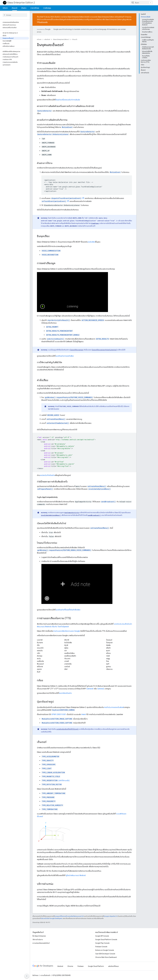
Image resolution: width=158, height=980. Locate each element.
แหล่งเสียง (91, 242)
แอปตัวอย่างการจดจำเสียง (65, 356)
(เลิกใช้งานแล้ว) (55, 780)
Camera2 (101, 689)
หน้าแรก (5, 8)
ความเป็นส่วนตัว (45, 975)
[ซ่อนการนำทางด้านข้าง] (27, 976)
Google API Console (102, 936)
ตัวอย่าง (24, 8)
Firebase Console (101, 947)
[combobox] (142, 3)
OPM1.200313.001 (59, 714)
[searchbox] (15, 15)
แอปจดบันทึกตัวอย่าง (47, 475)
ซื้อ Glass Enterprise (39, 936)
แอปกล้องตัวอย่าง (65, 693)
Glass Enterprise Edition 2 (21, 3)
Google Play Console (102, 943)
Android (60, 966)
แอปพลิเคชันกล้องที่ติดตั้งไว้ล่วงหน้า (67, 729)
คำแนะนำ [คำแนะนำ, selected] (15, 8)
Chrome (70, 966)
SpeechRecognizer (77, 350)
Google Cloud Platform (96, 966)
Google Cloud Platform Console (106, 940)
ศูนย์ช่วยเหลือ (43, 22)
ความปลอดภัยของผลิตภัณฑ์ (41, 943)
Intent (84, 714)
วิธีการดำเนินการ (38, 940)
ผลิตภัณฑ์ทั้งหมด (114, 966)
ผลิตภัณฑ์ (47, 39)
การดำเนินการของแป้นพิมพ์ (114, 707)
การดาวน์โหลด (35, 8)
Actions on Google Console (105, 950)
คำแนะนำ (75, 39)
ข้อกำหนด (35, 975)
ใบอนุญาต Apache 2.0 (111, 916)
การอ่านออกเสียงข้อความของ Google (66, 631)
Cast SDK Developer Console (105, 954)
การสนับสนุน (47, 8)
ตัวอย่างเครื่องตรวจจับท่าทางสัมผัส (68, 100)
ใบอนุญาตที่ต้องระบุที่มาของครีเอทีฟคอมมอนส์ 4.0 (69, 916)
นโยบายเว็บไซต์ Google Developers (51, 918)
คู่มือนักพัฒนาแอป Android (75, 875)
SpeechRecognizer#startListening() (104, 350)
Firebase (81, 966)
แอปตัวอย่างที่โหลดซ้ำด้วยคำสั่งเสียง (68, 610)
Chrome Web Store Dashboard (106, 957)
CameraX (90, 689)
